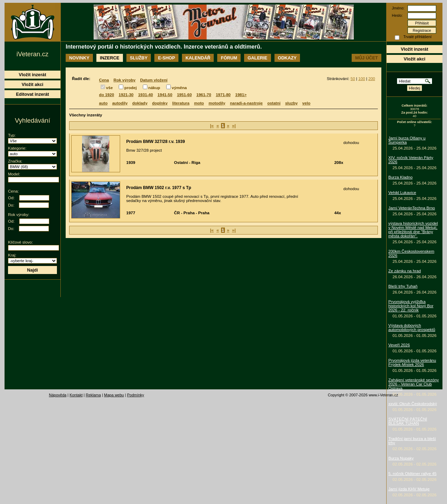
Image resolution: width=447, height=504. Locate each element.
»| (234, 126)
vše (109, 88)
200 (372, 79)
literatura (181, 103)
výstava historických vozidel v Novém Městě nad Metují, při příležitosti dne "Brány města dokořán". (413, 230)
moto (199, 103)
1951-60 (184, 95)
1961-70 (204, 95)
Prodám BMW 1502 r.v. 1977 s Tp (159, 188)
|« (212, 126)
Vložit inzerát (415, 49)
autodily (120, 103)
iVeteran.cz (32, 54)
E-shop (166, 58)
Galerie (257, 58)
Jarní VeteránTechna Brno (412, 208)
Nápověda (58, 395)
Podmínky (136, 395)
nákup (154, 88)
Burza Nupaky (401, 458)
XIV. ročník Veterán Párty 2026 (411, 160)
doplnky (160, 103)
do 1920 (107, 95)
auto (103, 103)
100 (362, 79)
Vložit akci (415, 59)
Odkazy (287, 58)
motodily (217, 103)
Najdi (32, 270)
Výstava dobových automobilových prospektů (412, 327)
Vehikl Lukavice (402, 193)
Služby (139, 58)
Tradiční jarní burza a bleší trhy (412, 441)
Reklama (93, 395)
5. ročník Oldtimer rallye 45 (412, 474)
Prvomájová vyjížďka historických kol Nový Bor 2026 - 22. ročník (411, 306)
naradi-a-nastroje (246, 103)
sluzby (291, 103)
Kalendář (198, 58)
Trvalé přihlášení (417, 37)
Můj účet (367, 58)
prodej (130, 88)
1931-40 (145, 95)
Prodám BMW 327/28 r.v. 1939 (156, 142)
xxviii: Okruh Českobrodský (413, 404)
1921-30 (126, 95)
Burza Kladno (400, 177)
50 (353, 79)
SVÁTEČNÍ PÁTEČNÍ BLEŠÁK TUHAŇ (408, 421)
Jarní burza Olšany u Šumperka (407, 140)
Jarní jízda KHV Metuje (409, 489)
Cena (104, 80)
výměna (179, 88)
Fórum (229, 58)
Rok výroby (124, 80)
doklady (140, 103)
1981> (241, 95)
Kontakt (76, 395)
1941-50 (165, 95)
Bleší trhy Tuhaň (403, 286)
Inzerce (110, 58)
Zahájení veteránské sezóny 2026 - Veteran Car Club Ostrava (413, 384)
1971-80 (223, 95)
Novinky (79, 58)
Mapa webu (114, 395)
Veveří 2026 (399, 345)
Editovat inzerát (33, 94)
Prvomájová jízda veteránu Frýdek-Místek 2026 (412, 362)
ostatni (274, 103)
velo (306, 103)
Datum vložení (154, 80)
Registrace (422, 30)
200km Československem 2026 (411, 253)
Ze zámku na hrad (405, 271)
